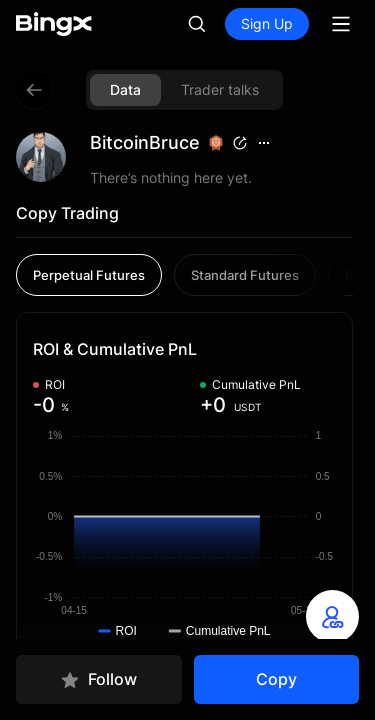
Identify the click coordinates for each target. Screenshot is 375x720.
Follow (98, 679)
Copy (276, 679)
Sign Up (267, 23)
